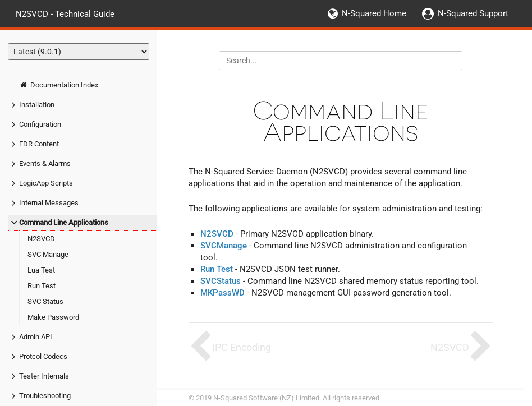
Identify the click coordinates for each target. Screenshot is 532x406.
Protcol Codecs (43, 356)
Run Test (42, 286)
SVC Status (45, 301)
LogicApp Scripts (46, 183)
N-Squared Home (374, 13)
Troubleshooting (45, 396)
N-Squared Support (473, 13)
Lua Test (41, 270)
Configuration (40, 124)
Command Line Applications (64, 222)
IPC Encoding (242, 347)
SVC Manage (48, 254)
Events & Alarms (45, 163)
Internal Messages (49, 203)
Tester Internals (44, 376)
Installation (37, 105)
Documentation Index (59, 85)
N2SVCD (41, 239)
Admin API (36, 337)
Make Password (53, 317)
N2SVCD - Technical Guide (65, 13)
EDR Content (39, 144)
